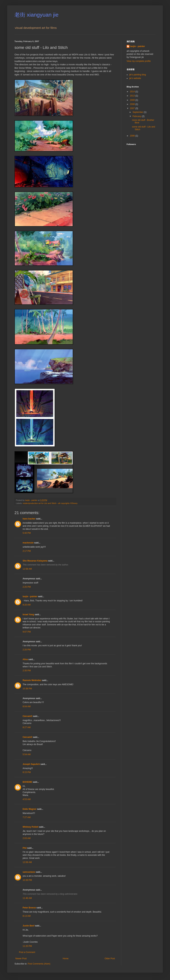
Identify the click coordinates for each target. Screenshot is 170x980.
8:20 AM (27, 605)
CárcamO (27, 716)
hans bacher (29, 519)
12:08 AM (27, 862)
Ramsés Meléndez (32, 680)
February (137, 116)
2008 (133, 104)
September (138, 112)
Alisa (25, 659)
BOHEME (27, 782)
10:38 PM (27, 689)
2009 (133, 100)
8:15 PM (27, 772)
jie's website (135, 78)
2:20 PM (27, 650)
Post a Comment (27, 952)
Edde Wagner (29, 809)
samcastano (29, 872)
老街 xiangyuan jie (36, 15)
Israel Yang (28, 615)
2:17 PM (27, 551)
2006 (133, 136)
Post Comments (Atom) (39, 964)
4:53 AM (27, 799)
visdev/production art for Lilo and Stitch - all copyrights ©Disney (50, 503)
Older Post (110, 959)
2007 (133, 108)
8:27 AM (27, 727)
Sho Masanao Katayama (35, 561)
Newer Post (21, 959)
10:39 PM (27, 880)
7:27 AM (27, 817)
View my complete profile (139, 61)
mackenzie (28, 543)
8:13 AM (27, 916)
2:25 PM (27, 587)
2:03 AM (27, 838)
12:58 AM (27, 569)
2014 (133, 92)
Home (66, 959)
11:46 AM (27, 898)
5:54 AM (27, 754)
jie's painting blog (138, 75)
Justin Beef (28, 926)
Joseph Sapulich (31, 764)
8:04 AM (27, 706)
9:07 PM (27, 632)
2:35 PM (27, 671)
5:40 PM (27, 533)
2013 (133, 96)
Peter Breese (29, 908)
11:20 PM (27, 946)
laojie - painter (30, 596)
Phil (25, 848)
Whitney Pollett (30, 827)
